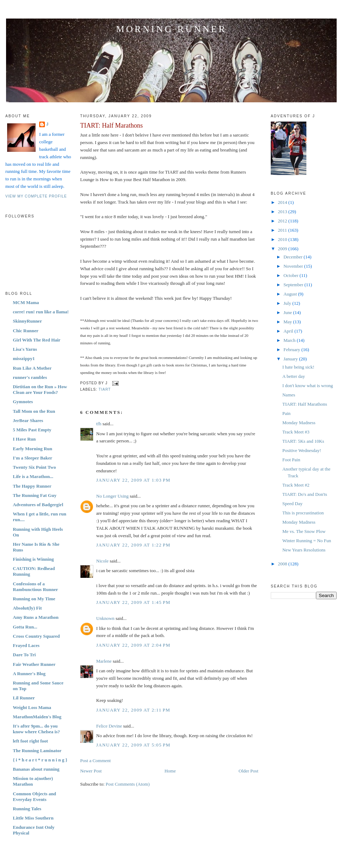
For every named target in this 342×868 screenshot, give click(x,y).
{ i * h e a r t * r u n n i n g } (40, 760)
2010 (283, 239)
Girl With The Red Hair (37, 340)
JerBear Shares (28, 420)
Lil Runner (24, 698)
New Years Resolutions (304, 550)
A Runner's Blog (29, 674)
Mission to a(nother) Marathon (33, 781)
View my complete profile (36, 196)
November (294, 266)
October (292, 275)
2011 (283, 230)
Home (170, 771)
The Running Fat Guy (35, 495)
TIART (105, 389)
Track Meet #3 (296, 432)
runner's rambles (30, 377)
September (294, 285)
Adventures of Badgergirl (38, 505)
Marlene (104, 661)
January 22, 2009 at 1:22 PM (133, 545)
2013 (283, 212)
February (292, 350)
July (288, 303)
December (294, 257)
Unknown (105, 618)
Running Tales (27, 809)
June (288, 312)
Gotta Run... (25, 627)
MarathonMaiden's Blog (37, 717)
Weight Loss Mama (32, 707)
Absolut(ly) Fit (27, 608)
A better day (294, 376)
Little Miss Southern (33, 818)
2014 (283, 202)
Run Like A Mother (32, 368)
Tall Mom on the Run (34, 411)
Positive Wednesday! (302, 450)
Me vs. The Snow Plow (304, 531)
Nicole (102, 561)
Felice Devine (109, 726)
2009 (283, 249)
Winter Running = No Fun (307, 541)
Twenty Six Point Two (34, 467)
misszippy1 (24, 358)
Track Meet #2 (296, 485)
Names (289, 395)
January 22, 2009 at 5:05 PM (133, 745)
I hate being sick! (298, 367)
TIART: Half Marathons (112, 125)
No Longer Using (112, 496)
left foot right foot (30, 741)
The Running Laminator (37, 751)
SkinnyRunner (27, 321)
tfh (99, 424)
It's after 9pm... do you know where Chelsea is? (36, 729)
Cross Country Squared (36, 636)
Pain (286, 413)
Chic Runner (26, 331)
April (289, 331)
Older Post (248, 771)
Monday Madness (299, 423)
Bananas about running (36, 769)
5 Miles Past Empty (32, 430)
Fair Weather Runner (34, 664)
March (290, 340)
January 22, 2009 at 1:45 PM (133, 602)
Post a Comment (95, 761)
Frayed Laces (26, 645)
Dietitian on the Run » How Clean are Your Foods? (40, 389)
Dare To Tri (24, 655)
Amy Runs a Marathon (36, 617)
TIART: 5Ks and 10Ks (303, 441)
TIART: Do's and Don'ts (305, 494)
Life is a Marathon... (33, 476)
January (291, 359)
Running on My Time (34, 599)
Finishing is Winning (33, 559)
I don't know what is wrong (307, 386)
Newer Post (91, 771)
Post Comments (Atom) (128, 784)
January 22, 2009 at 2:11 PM (133, 710)
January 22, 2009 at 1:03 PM (133, 480)
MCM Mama (26, 302)
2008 (283, 564)
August (291, 294)
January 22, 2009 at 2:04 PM (133, 645)
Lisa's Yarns (25, 349)
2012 (283, 221)
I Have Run (24, 439)
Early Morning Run (33, 449)
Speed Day (292, 504)
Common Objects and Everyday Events (34, 797)
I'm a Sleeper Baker (33, 458)
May (288, 322)
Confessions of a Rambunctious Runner (35, 587)
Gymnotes (23, 402)
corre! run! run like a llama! (41, 312)
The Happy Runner (32, 486)
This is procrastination (303, 513)
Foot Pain (291, 460)
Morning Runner (171, 29)
